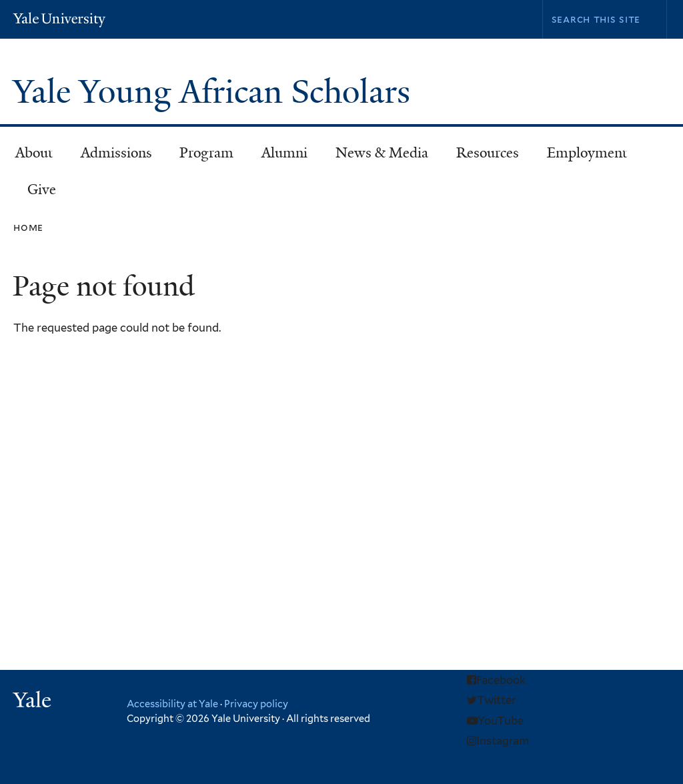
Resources (482, 157)
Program (201, 157)
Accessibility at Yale (172, 704)
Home (28, 227)
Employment (581, 157)
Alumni (278, 157)
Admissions (110, 157)
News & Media (382, 153)
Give (42, 189)
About (28, 157)
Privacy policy (256, 704)
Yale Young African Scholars (215, 92)
